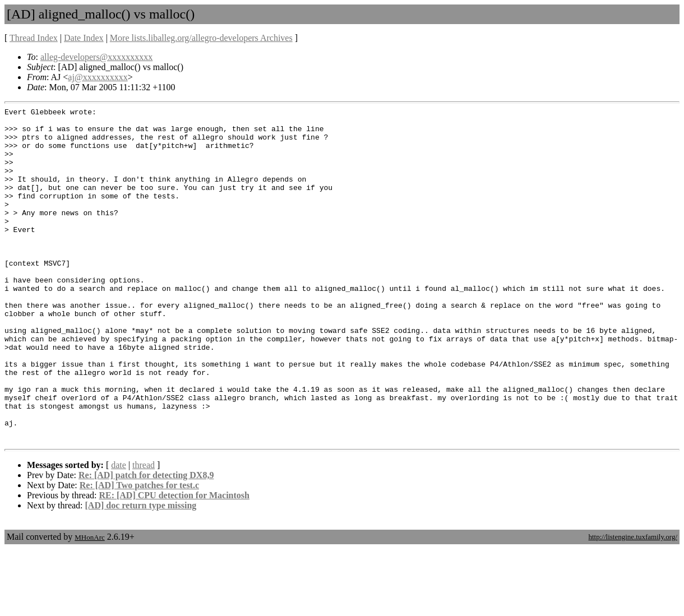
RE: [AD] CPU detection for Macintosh (174, 562)
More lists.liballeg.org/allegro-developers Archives (201, 38)
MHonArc (89, 605)
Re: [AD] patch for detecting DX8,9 (146, 542)
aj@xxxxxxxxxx (98, 77)
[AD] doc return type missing (141, 573)
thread (144, 532)
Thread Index (34, 38)
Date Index (84, 38)
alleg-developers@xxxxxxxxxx (96, 57)
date (119, 532)
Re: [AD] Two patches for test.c (139, 552)
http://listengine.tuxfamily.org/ (633, 604)
